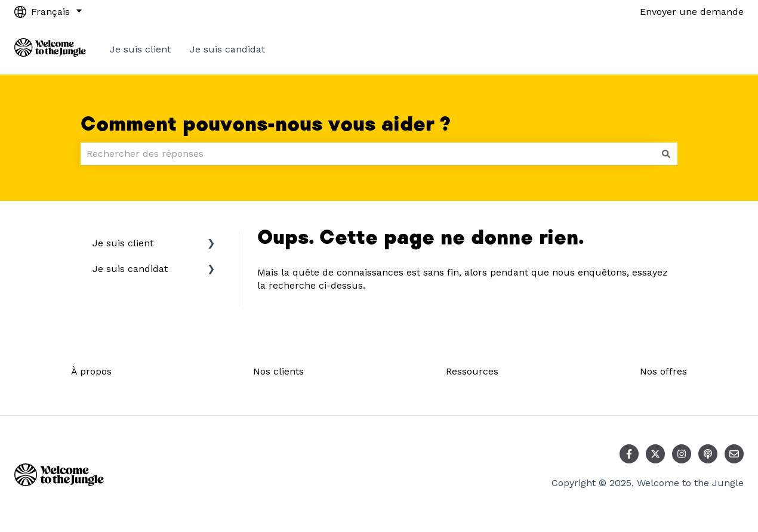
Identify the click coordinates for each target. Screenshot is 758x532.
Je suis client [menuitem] (123, 243)
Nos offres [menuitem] (663, 371)
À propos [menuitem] (91, 371)
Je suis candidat (227, 49)
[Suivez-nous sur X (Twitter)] (655, 454)
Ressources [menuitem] (472, 371)
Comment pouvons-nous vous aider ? (266, 125)
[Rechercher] (666, 154)
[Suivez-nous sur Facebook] (629, 454)
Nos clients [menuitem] (278, 371)
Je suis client (140, 49)
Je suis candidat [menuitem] (130, 269)
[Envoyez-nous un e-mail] (734, 454)
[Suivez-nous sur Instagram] (682, 454)
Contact (714, 49)
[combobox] (368, 154)
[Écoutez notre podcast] (708, 454)
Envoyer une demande (692, 12)
